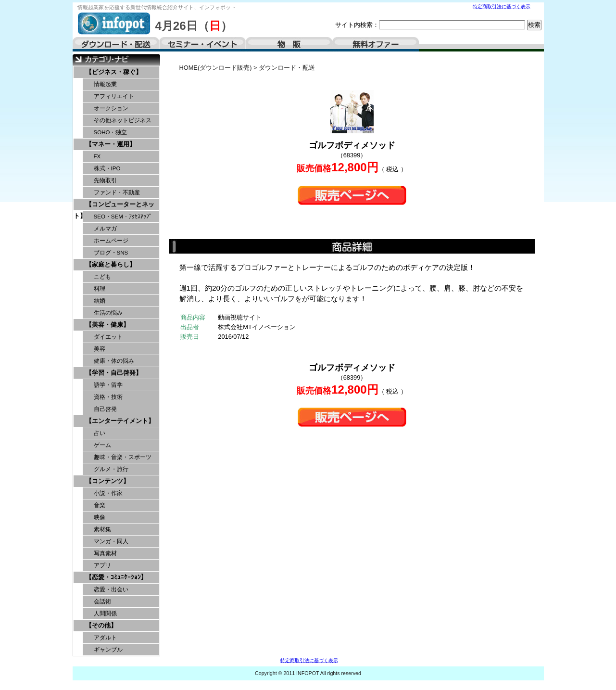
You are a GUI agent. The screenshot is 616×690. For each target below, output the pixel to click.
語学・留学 (108, 385)
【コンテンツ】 (107, 481)
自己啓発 (105, 409)
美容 (100, 349)
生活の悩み (108, 313)
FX (97, 156)
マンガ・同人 (111, 541)
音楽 (100, 505)
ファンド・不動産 (117, 192)
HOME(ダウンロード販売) (216, 68)
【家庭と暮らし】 (111, 264)
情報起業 (105, 84)
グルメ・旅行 (111, 469)
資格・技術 (108, 397)
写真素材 (105, 553)
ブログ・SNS (111, 253)
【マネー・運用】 (111, 144)
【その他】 (101, 625)
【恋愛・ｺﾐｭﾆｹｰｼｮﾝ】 (116, 577)
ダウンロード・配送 (116, 44)
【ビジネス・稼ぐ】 (114, 72)
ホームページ (111, 241)
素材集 (102, 529)
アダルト (105, 638)
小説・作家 (108, 493)
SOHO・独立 (111, 132)
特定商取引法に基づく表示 (502, 6)
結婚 (100, 301)
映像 (100, 517)
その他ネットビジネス (123, 120)
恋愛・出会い (111, 589)
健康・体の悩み (114, 361)
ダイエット (108, 337)
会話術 (102, 601)
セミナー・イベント (202, 44)
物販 (289, 44)
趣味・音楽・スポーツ (123, 457)
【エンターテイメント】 (120, 421)
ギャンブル (108, 650)
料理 (100, 289)
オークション (111, 108)
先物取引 (105, 180)
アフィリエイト (114, 96)
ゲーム (102, 445)
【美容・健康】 (107, 325)
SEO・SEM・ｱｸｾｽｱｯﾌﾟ (123, 217)
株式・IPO (107, 168)
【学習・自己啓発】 (114, 373)
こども (102, 277)
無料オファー (376, 44)
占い (100, 433)
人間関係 (105, 613)
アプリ (102, 565)
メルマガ (105, 229)
